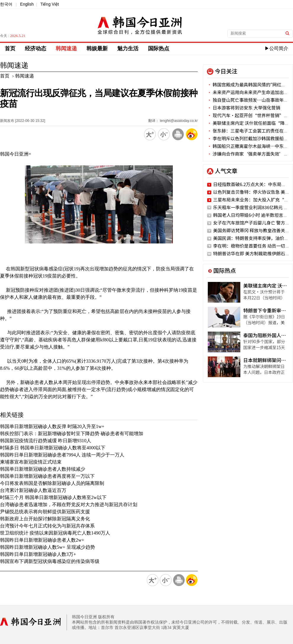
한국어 (6, 4)
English (27, 4)
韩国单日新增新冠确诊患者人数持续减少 (43, 469)
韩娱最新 (97, 49)
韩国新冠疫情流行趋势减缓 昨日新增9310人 (46, 441)
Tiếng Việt (50, 4)
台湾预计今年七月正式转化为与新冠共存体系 (47, 526)
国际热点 (159, 49)
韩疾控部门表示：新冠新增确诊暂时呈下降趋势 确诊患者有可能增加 (72, 434)
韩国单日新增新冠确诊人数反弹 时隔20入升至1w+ (52, 426)
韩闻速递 (66, 49)
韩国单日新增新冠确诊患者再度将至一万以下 (47, 476)
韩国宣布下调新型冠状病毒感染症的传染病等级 (50, 561)
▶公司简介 (276, 48)
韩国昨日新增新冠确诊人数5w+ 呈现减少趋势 (48, 547)
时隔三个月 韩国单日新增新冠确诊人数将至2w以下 (53, 497)
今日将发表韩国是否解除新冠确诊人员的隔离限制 (52, 483)
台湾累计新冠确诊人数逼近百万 (33, 490)
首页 (10, 49)
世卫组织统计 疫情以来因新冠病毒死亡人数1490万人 (55, 533)
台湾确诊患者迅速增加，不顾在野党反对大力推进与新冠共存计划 (69, 505)
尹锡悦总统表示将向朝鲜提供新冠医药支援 (45, 512)
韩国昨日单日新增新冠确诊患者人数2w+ (42, 540)
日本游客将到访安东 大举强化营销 (244, 108)
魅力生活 (128, 49)
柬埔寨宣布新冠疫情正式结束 (31, 462)
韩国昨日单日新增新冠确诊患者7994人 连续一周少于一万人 (62, 455)
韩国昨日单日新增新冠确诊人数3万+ (38, 554)
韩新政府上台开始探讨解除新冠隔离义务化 (45, 519)
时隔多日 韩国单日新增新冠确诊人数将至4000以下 (53, 448)
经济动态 (36, 49)
